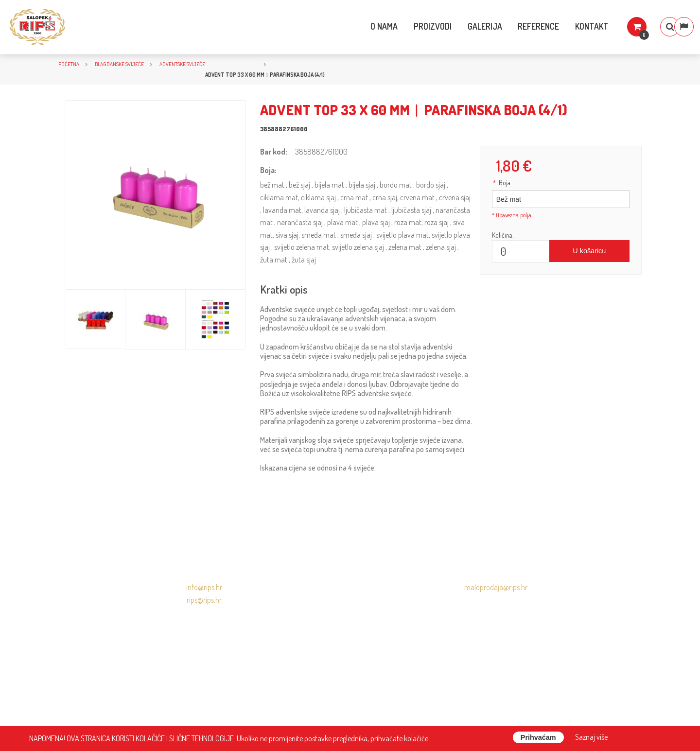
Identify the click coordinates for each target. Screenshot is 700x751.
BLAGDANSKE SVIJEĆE (119, 64)
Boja (501, 183)
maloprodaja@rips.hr (496, 587)
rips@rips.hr (204, 600)
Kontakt (571, 26)
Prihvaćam (538, 737)
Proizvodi (412, 26)
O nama (363, 26)
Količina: (503, 235)
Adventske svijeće (182, 64)
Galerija (464, 26)
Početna (69, 64)
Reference (518, 26)
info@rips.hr (204, 587)
